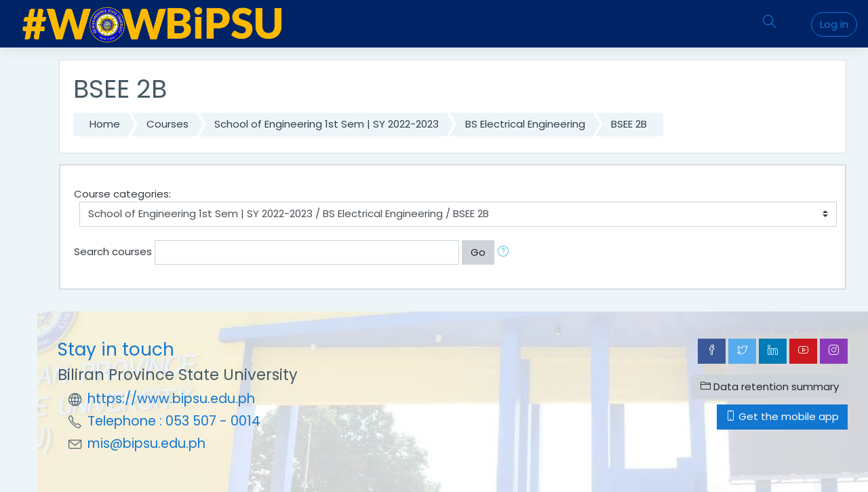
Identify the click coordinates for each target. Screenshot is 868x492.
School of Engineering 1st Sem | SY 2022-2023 (327, 124)
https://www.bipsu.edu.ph (171, 399)
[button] (506, 253)
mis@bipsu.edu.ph (146, 443)
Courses (167, 124)
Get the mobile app (782, 416)
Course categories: (122, 194)
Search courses (113, 251)
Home (105, 124)
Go (478, 252)
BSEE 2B (629, 124)
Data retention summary (770, 386)
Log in (834, 24)
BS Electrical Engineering (525, 124)
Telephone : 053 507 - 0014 (174, 421)
